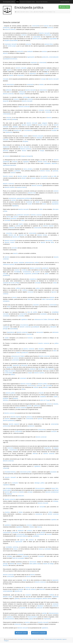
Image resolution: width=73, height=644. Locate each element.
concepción (6, 327)
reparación (16, 365)
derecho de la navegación (35, 599)
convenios (41, 556)
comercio (16, 99)
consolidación (36, 327)
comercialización (54, 57)
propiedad (9, 494)
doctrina (7, 512)
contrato (41, 110)
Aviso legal (20, 639)
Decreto (41, 393)
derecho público (43, 384)
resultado (54, 130)
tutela (39, 564)
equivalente (55, 204)
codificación (37, 406)
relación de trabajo (48, 564)
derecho (5, 53)
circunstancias (28, 130)
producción (20, 51)
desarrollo (6, 101)
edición (13, 375)
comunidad (49, 386)
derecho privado (37, 39)
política (56, 343)
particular (55, 171)
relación (11, 75)
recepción (28, 595)
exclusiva (54, 431)
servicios (44, 51)
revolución (15, 483)
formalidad (17, 272)
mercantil (14, 44)
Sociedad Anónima (10, 472)
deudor (38, 202)
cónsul (5, 274)
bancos (39, 527)
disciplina (7, 40)
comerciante (36, 26)
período (29, 406)
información (24, 365)
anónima (15, 547)
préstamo (18, 171)
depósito (54, 163)
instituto (51, 595)
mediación (30, 51)
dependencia (11, 332)
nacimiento (13, 219)
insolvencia (29, 202)
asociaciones (13, 198)
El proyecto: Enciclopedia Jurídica (27, 2)
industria (30, 99)
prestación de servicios (11, 59)
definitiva (6, 400)
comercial (50, 28)
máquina (56, 448)
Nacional (51, 369)
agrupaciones (21, 198)
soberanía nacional (8, 264)
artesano (39, 386)
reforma (35, 454)
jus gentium (44, 176)
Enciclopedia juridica (9, 2)
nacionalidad (14, 329)
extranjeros (6, 301)
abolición (16, 398)
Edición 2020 (64, 7)
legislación (55, 597)
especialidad (37, 37)
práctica (8, 217)
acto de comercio (31, 589)
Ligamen (64, 639)
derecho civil (18, 130)
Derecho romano (8, 176)
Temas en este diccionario (42, 2)
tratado (30, 373)
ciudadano (43, 397)
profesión (45, 387)
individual (25, 536)
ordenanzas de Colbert (41, 319)
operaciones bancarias (9, 165)
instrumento (23, 472)
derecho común (42, 125)
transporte (29, 156)
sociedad (9, 556)
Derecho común (22, 633)
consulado (38, 283)
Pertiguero (6, 641)
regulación (26, 162)
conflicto (24, 270)
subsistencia (39, 514)
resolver (17, 270)
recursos (49, 534)
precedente (53, 472)
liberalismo (40, 606)
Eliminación (51, 319)
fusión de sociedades (18, 558)
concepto (43, 79)
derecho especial (27, 125)
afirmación (53, 327)
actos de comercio (10, 29)
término (8, 118)
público (31, 619)
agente (9, 70)
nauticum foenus (22, 187)
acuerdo (37, 272)
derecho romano (45, 171)
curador (30, 204)
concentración (13, 450)
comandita (21, 316)
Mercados (56, 209)
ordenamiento (10, 84)
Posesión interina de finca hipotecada (53, 639)
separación (55, 580)
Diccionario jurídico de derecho (30, 639)
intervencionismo (40, 488)
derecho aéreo (47, 599)
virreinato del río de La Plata (11, 283)
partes (47, 274)
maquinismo (47, 448)
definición (9, 90)
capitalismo (24, 319)
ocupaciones (28, 274)
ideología (37, 483)
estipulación (33, 73)
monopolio (25, 556)
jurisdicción (45, 268)
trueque (42, 151)
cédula (55, 283)
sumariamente (27, 272)
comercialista (9, 373)
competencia (33, 279)
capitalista (54, 520)
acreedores (55, 202)
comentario (23, 378)
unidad (24, 580)
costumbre (9, 233)
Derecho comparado (40, 633)
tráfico (41, 209)
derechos (6, 151)
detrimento (55, 332)
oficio (23, 389)
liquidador (15, 206)
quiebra (17, 599)
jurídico (46, 73)
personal (28, 44)
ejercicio (46, 26)
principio (47, 70)
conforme (24, 35)
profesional (6, 28)
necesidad (7, 220)
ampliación (6, 147)
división (24, 178)
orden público (33, 564)
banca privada (28, 169)
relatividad (39, 138)
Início (18, 2)
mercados (14, 248)
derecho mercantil (44, 33)
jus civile (54, 176)
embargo (56, 501)
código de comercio (10, 371)
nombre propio (12, 46)
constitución (33, 369)
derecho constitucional (52, 492)
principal (26, 97)
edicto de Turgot (45, 400)
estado (7, 338)
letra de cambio (32, 312)
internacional (49, 241)
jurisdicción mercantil (23, 215)
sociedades (47, 163)
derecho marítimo (10, 187)
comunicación (7, 532)
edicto (55, 351)
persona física (49, 44)
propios (16, 263)
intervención (40, 332)
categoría (22, 94)
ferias (6, 211)
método (20, 512)
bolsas (15, 549)
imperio (21, 224)
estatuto (41, 84)
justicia (38, 288)
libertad (56, 490)
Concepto (6, 79)
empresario (48, 35)
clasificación (9, 132)
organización (31, 57)
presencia (29, 417)
